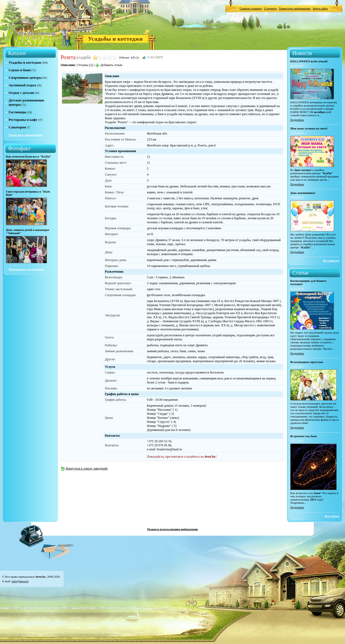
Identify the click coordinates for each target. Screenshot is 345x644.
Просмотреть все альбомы (26, 269)
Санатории (17, 127)
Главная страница (251, 8)
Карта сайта (320, 8)
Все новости (331, 261)
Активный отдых (22, 85)
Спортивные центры (25, 78)
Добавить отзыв (109, 65)
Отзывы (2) (85, 65)
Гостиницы (18, 112)
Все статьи (332, 516)
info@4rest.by (20, 581)
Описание (68, 65)
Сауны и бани (20, 70)
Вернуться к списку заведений (84, 468)
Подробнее (297, 120)
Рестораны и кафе (23, 120)
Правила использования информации (172, 529)
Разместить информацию (295, 8)
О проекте (270, 8)
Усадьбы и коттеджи (115, 39)
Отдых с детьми (21, 93)
